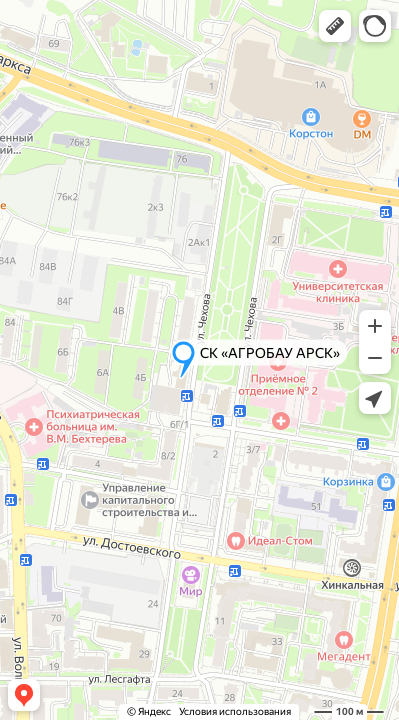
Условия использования (235, 711)
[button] (335, 26)
